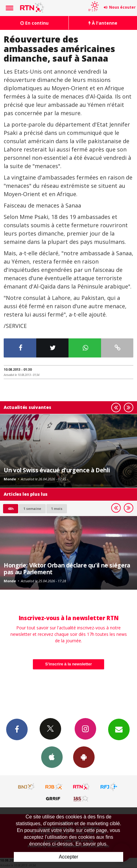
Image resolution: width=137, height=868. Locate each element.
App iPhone (52, 757)
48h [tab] (11, 509)
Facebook (17, 729)
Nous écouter (122, 7)
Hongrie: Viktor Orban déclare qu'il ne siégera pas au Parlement (67, 569)
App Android (84, 757)
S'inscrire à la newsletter (68, 664)
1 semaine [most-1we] (32, 509)
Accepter (68, 857)
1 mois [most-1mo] (57, 509)
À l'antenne (103, 23)
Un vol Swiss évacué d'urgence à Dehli (57, 470)
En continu (34, 23)
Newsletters (119, 729)
